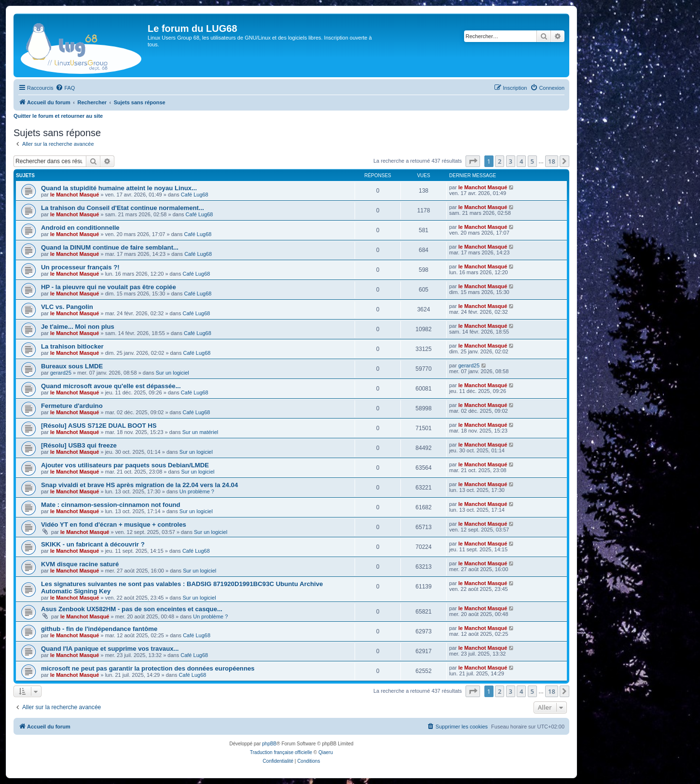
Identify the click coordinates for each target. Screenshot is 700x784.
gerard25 (61, 373)
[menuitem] (65, 88)
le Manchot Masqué (75, 195)
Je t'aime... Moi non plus (78, 327)
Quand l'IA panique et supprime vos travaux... (110, 649)
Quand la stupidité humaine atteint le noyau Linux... (119, 188)
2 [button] (500, 161)
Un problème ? (197, 491)
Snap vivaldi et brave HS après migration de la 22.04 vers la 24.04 (139, 485)
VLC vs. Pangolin (67, 307)
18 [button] (552, 161)
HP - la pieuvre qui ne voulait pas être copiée (109, 287)
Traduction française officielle (281, 752)
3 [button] (511, 161)
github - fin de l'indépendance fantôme (99, 629)
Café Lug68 (195, 195)
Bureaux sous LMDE (72, 366)
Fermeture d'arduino (72, 406)
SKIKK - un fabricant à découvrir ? (93, 544)
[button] (473, 161)
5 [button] (532, 161)
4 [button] (521, 161)
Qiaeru (326, 752)
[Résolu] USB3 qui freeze (79, 445)
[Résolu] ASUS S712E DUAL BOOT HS (99, 426)
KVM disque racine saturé (80, 564)
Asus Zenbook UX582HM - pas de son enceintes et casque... (132, 609)
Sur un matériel (200, 432)
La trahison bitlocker (72, 346)
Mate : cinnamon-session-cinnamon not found (111, 505)
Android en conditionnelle (80, 228)
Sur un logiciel (172, 373)
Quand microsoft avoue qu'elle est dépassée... (111, 386)
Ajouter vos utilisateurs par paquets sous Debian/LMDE (125, 465)
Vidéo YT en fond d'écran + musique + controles (114, 525)
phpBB (269, 744)
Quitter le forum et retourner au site (58, 116)
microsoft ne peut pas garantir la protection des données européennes (148, 668)
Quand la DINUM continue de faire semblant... (110, 247)
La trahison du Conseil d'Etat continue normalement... (123, 208)
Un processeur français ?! (80, 267)
